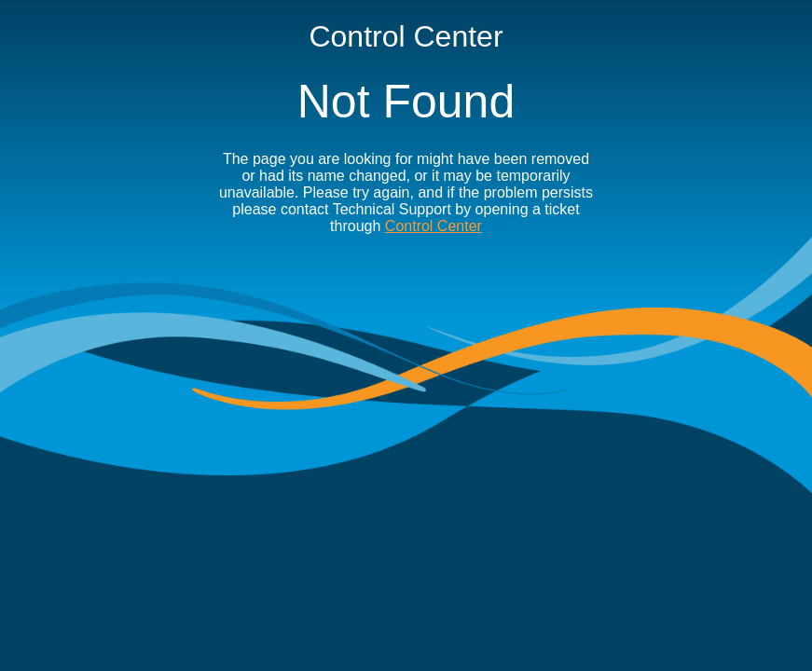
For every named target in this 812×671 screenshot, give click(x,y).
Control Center (434, 226)
